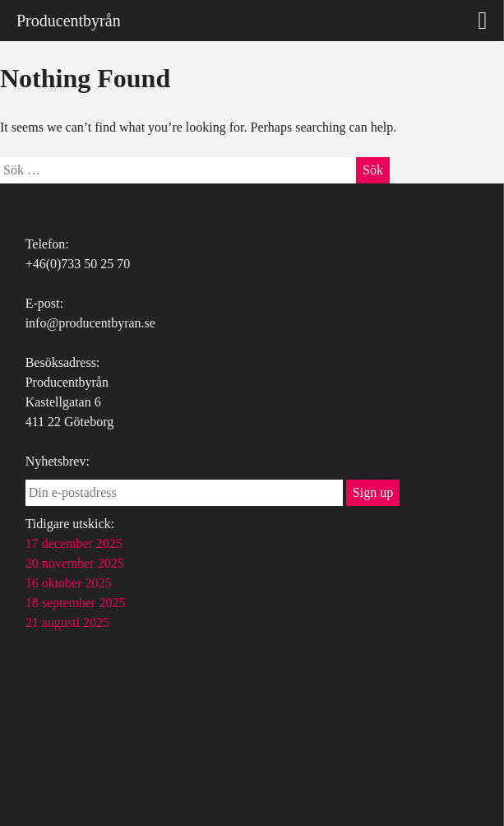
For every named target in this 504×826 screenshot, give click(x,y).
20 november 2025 (75, 563)
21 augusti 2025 (67, 622)
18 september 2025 (76, 603)
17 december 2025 (74, 543)
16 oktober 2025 (69, 583)
